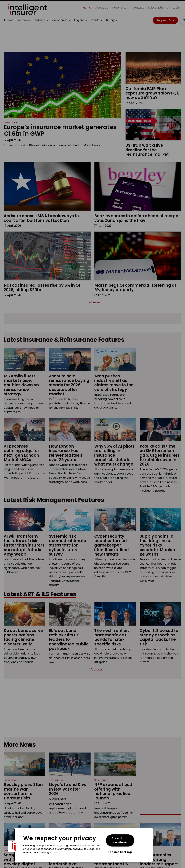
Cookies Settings (120, 852)
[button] (14, 846)
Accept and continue (120, 840)
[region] (84, 845)
